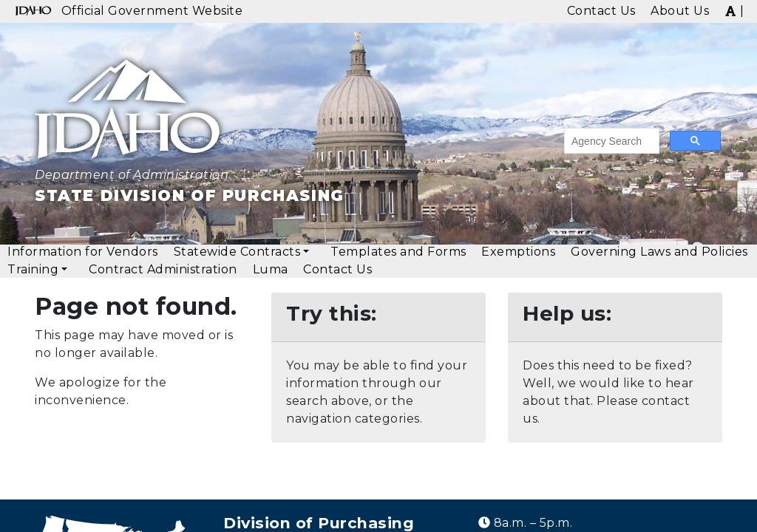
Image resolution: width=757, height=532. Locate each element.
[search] (610, 141)
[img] (730, 10)
